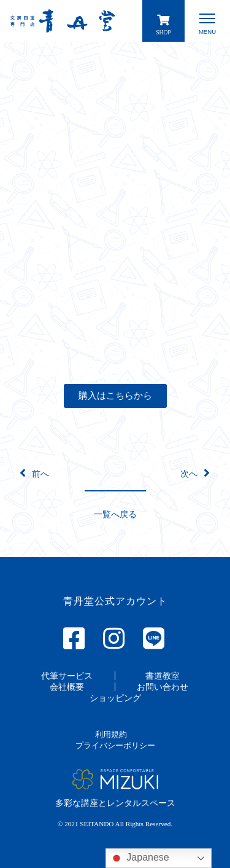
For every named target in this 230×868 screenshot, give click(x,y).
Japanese (139, 858)
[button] (115, 396)
